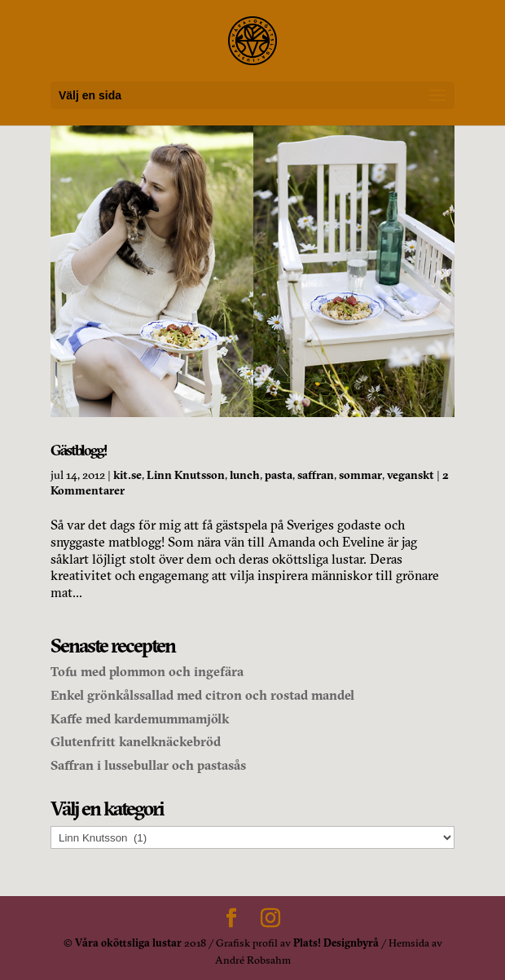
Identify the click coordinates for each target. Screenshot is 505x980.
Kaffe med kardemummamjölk (140, 719)
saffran (316, 475)
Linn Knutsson (186, 475)
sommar (360, 475)
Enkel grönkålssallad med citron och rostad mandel (202, 695)
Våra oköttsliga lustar (128, 943)
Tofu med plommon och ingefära (147, 671)
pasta (279, 475)
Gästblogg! (79, 450)
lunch (245, 475)
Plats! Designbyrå (336, 943)
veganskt (411, 475)
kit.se (127, 475)
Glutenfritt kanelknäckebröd (136, 741)
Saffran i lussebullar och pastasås (148, 765)
